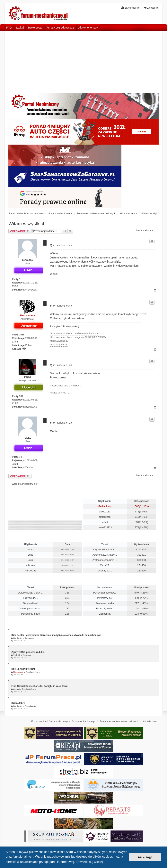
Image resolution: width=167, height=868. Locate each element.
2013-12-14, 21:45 (61, 245)
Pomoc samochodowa (105, 593)
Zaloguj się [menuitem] (151, 8)
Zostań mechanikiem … (105, 560)
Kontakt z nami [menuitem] (151, 721)
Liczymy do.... (105, 571)
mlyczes (30, 565)
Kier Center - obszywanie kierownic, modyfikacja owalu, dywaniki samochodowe (56, 635)
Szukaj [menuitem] (20, 28)
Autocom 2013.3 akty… (105, 555)
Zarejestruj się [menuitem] (130, 8)
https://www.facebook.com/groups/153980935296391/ (78, 337)
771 (137, 512)
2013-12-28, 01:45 (61, 423)
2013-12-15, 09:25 (61, 306)
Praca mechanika (105, 603)
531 (21, 396)
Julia (31, 560)
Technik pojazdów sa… (31, 609)
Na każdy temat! (105, 609)
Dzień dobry (18, 703)
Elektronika (105, 614)
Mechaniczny (27, 316)
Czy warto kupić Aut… (105, 550)
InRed (27, 377)
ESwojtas (27, 260)
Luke (31, 555)
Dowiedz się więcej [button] (89, 862)
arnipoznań (105, 517)
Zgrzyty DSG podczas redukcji (28, 652)
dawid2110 (105, 512)
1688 (22, 335)
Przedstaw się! (105, 598)
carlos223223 (105, 527)
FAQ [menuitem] (9, 28)
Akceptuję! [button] (145, 857)
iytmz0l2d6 (30, 571)
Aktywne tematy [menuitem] (88, 28)
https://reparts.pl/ (59, 345)
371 (137, 527)
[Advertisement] (83, 63)
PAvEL (27, 438)
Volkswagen (27, 655)
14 (20, 457)
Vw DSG (17, 655)
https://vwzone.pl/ (59, 341)
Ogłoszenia (29, 638)
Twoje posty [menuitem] (35, 28)
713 (137, 517)
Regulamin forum (33, 672)
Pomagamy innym (31, 614)
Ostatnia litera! (30, 603)
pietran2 (17, 689)
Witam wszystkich (27, 224)
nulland (31, 550)
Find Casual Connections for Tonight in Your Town (39, 686)
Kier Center (18, 638)
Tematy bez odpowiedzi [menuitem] (60, 28)
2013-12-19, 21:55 (61, 365)
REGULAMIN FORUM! (23, 669)
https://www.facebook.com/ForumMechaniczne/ (75, 333)
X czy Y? (105, 565)
